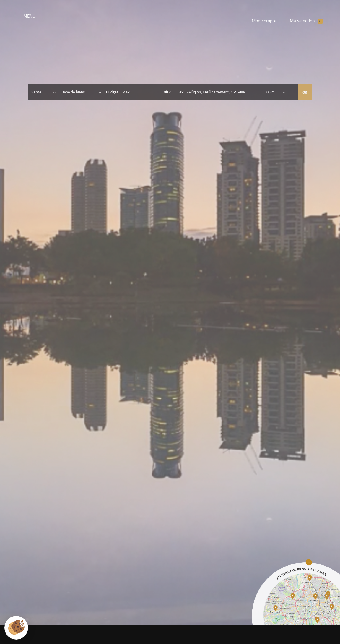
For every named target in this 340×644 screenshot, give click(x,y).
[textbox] (221, 94)
